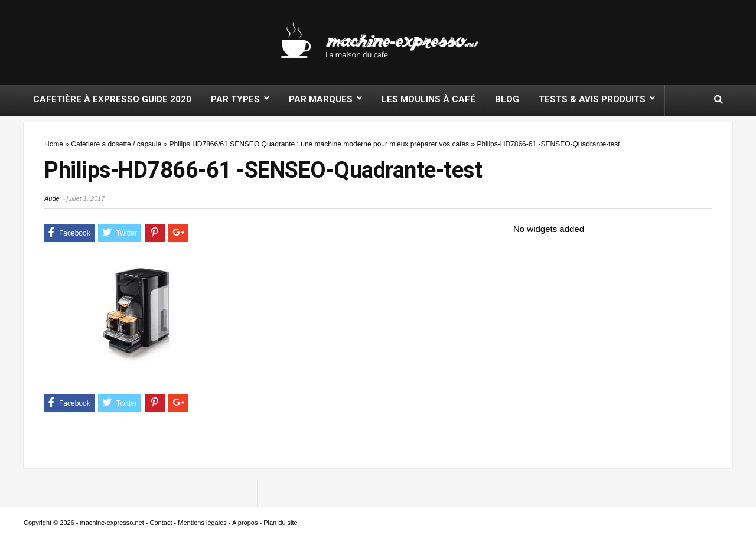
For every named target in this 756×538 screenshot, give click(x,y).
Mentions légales (202, 523)
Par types (235, 99)
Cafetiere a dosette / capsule (116, 144)
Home (54, 144)
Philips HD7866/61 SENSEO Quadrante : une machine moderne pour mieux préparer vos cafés (319, 144)
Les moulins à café (428, 99)
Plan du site (280, 523)
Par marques (321, 99)
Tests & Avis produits (592, 99)
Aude (52, 198)
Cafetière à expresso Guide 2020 (112, 99)
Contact (161, 523)
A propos (245, 523)
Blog (507, 99)
